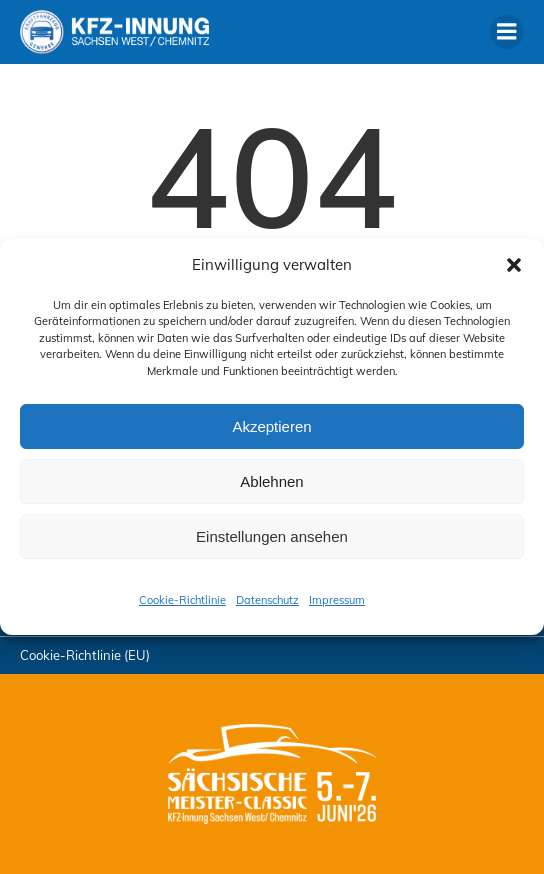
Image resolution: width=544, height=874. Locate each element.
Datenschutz (267, 600)
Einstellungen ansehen (272, 536)
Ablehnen (271, 481)
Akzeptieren (271, 426)
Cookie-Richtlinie (182, 600)
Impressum (337, 600)
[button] (514, 265)
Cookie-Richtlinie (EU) (85, 655)
